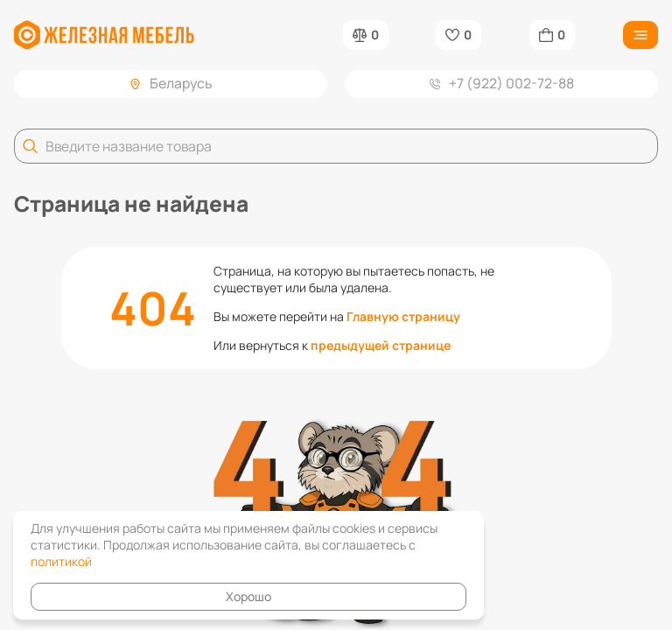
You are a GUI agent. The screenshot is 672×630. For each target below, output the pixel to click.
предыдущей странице (381, 345)
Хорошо (248, 596)
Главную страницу (403, 316)
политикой (61, 561)
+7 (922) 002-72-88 (502, 83)
